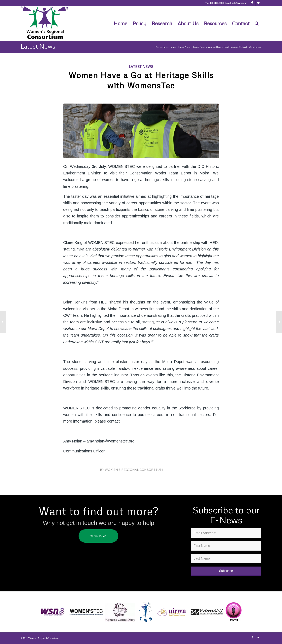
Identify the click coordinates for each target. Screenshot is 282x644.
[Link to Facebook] (252, 3)
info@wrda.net (240, 3)
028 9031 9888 (217, 3)
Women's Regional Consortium (134, 470)
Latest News (38, 46)
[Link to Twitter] (258, 3)
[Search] (257, 23)
